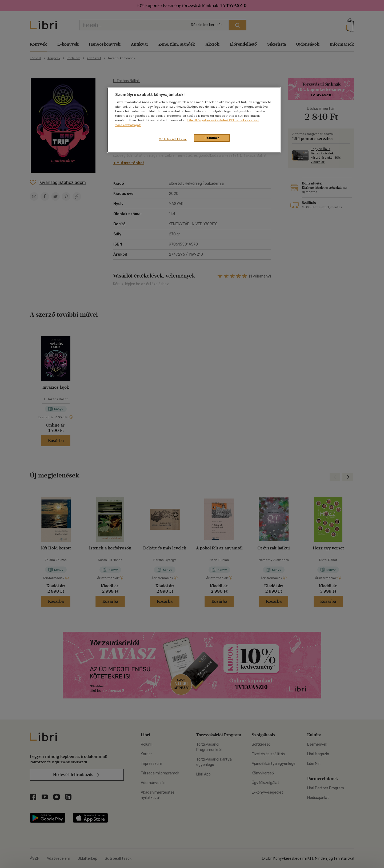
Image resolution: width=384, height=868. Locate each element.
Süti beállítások (173, 139)
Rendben (212, 138)
